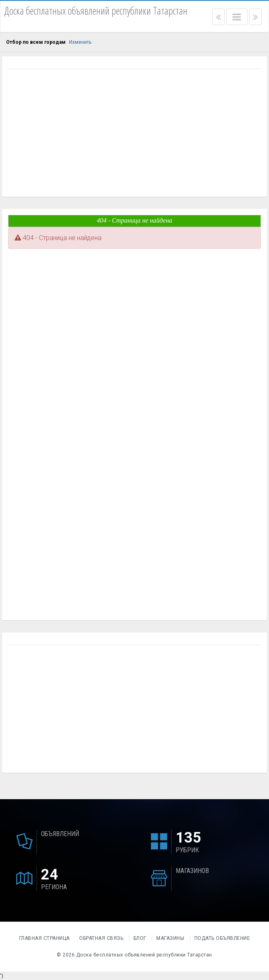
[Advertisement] (134, 134)
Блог (140, 938)
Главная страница (45, 938)
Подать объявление (222, 938)
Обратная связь (101, 938)
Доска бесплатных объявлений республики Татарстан (144, 955)
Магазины (170, 938)
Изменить (80, 42)
